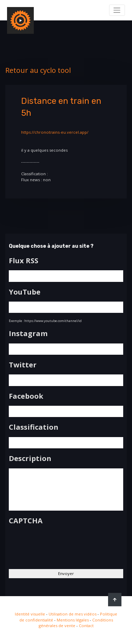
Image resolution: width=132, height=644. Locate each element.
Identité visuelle (30, 614)
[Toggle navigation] (117, 10)
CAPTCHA (26, 521)
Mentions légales (73, 620)
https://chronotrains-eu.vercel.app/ (55, 132)
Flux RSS (24, 261)
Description (30, 459)
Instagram (28, 334)
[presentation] (62, 544)
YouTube (25, 292)
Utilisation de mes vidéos (73, 614)
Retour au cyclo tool (38, 70)
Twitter (23, 365)
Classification (34, 427)
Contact (86, 626)
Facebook (26, 396)
